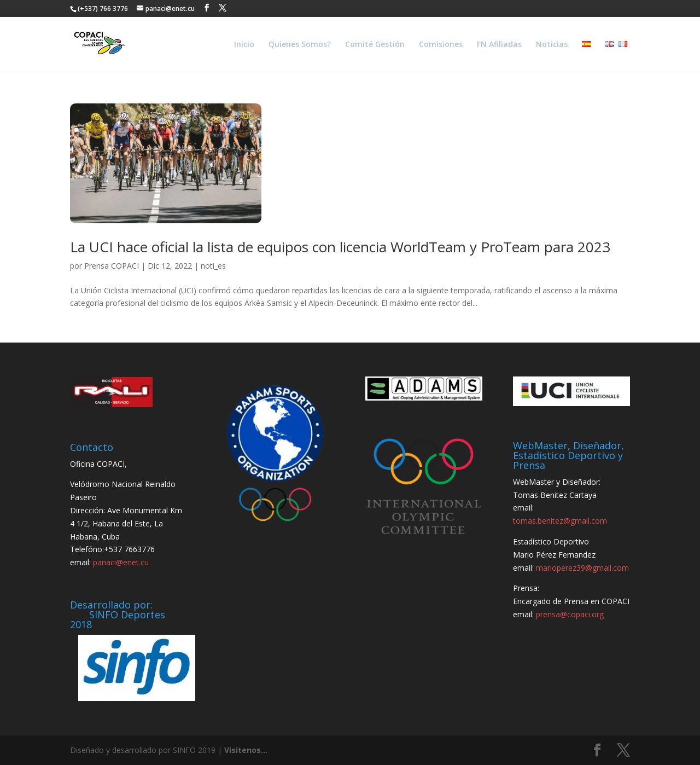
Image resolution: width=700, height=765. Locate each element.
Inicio (244, 45)
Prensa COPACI (112, 266)
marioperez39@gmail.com (582, 568)
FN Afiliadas (499, 45)
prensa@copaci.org (570, 614)
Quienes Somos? (300, 45)
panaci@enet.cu (121, 562)
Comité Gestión (375, 45)
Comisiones (441, 45)
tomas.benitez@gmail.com (560, 521)
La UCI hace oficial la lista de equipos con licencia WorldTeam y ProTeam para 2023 (340, 247)
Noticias (552, 45)
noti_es (213, 266)
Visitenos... (246, 750)
